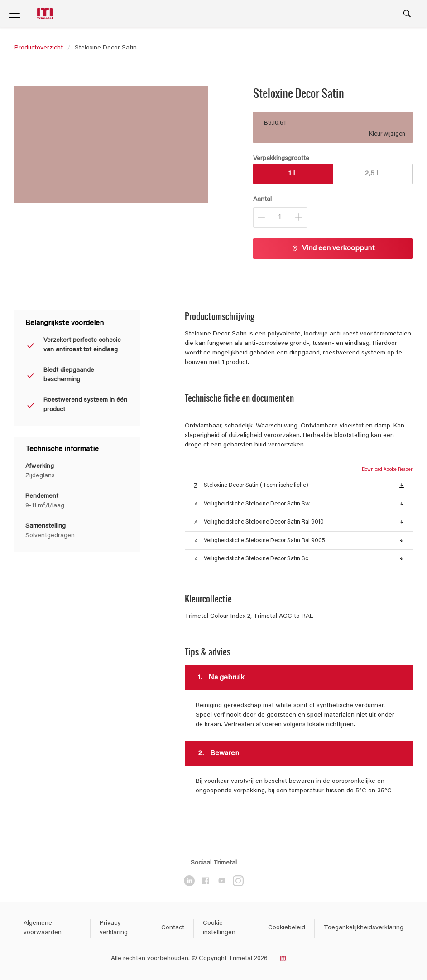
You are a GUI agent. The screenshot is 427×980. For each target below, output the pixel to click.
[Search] (407, 14)
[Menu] (14, 14)
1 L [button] (293, 174)
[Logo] (46, 14)
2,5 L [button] (372, 174)
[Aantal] (280, 217)
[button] (402, 485)
